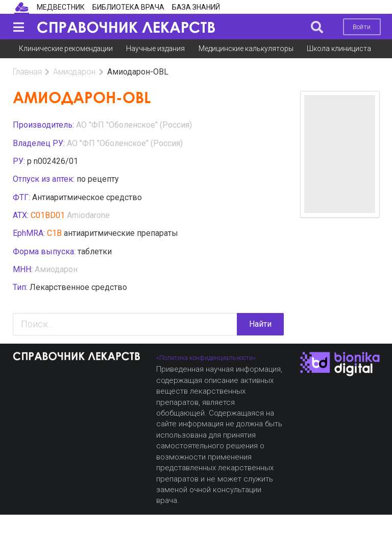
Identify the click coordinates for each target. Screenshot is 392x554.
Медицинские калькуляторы (246, 49)
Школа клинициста (339, 49)
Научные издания (155, 49)
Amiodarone (88, 215)
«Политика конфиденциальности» (206, 358)
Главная (27, 72)
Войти (362, 27)
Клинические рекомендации (66, 49)
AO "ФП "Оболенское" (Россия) (134, 125)
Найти (260, 324)
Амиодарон (74, 72)
